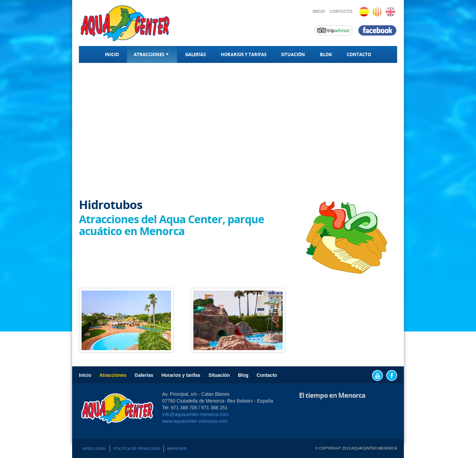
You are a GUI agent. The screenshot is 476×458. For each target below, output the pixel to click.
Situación (293, 54)
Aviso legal (94, 449)
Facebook (392, 375)
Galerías (196, 54)
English (391, 12)
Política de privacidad (137, 449)
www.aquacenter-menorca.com (195, 421)
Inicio (319, 12)
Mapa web (177, 449)
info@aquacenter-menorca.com (195, 414)
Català (377, 12)
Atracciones (152, 54)
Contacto (341, 12)
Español (364, 12)
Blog (326, 54)
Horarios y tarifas (244, 54)
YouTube (377, 375)
